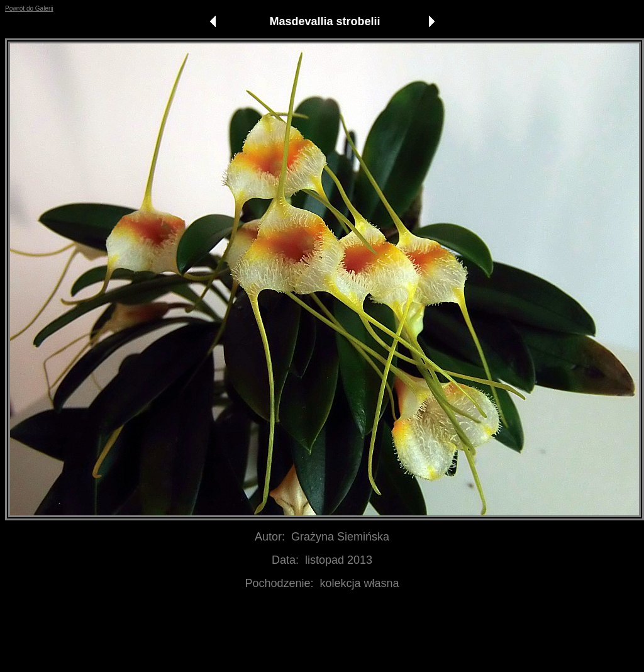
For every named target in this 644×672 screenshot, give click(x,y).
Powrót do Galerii (29, 8)
